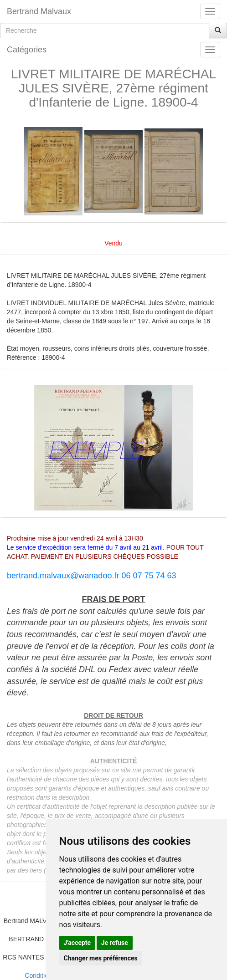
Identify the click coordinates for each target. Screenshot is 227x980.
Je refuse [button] (115, 943)
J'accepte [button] (77, 943)
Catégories (27, 50)
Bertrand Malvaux (39, 11)
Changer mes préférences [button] (101, 958)
